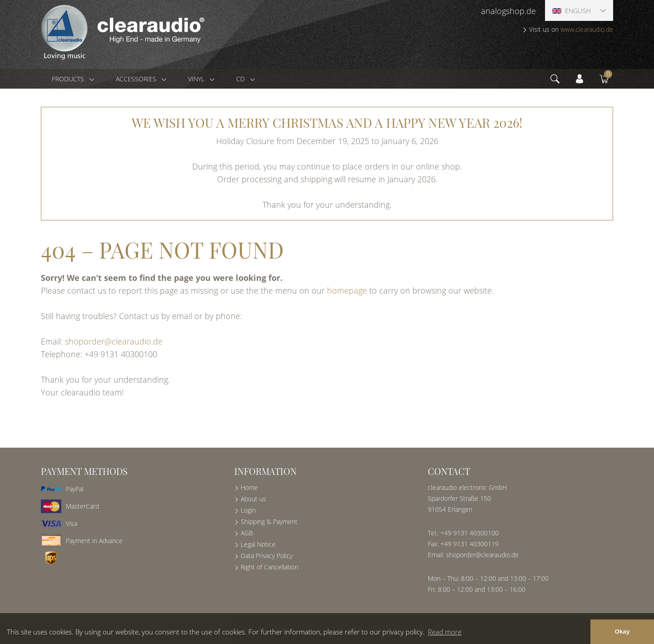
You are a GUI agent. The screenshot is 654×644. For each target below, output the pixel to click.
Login (248, 510)
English (572, 11)
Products (69, 79)
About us (253, 499)
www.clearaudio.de (587, 29)
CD (241, 79)
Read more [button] (445, 632)
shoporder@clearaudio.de (114, 341)
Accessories (137, 79)
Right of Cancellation (270, 567)
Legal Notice (258, 544)
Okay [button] (622, 632)
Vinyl (197, 79)
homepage (347, 290)
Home (249, 487)
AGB (247, 533)
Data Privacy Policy (267, 556)
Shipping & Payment (269, 522)
